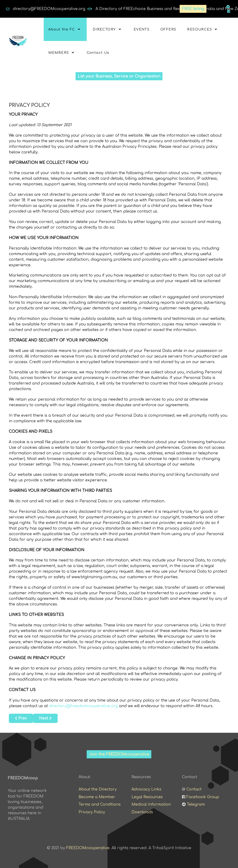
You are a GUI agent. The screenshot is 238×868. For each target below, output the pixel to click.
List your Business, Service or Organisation (119, 76)
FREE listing (193, 9)
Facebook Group (203, 797)
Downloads (142, 812)
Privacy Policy (92, 812)
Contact (194, 789)
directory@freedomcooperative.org (83, 706)
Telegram (196, 804)
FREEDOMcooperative (88, 848)
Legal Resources (147, 797)
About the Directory (98, 789)
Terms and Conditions (100, 804)
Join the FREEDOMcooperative (119, 754)
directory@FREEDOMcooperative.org (49, 9)
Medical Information (151, 804)
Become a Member (97, 797)
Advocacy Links (146, 789)
